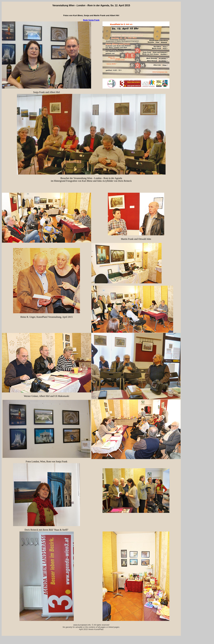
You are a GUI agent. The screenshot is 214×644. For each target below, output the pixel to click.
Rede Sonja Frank (91, 20)
